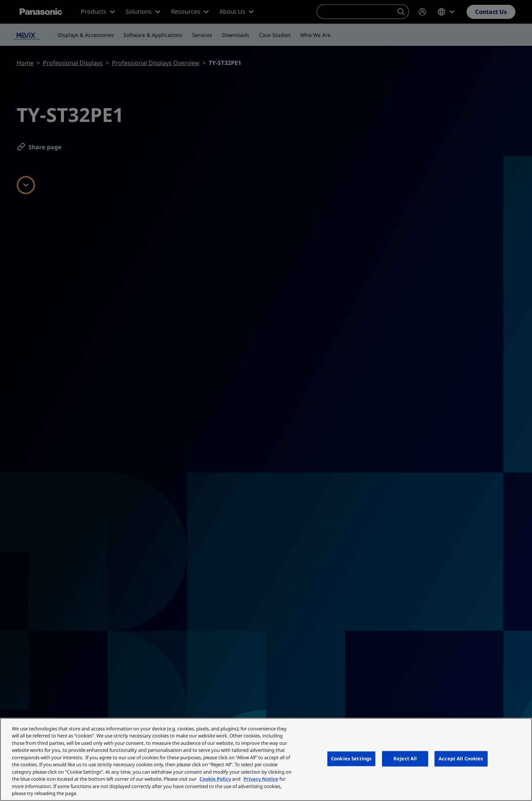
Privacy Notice (261, 779)
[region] (266, 759)
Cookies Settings (351, 759)
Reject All (405, 759)
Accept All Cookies (461, 759)
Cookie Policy (215, 779)
